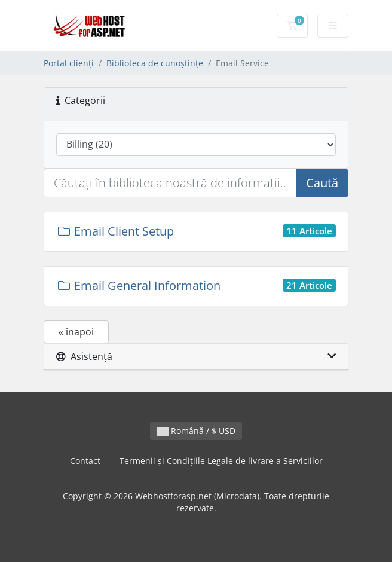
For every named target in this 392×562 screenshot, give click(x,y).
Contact (85, 461)
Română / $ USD (196, 431)
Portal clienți (69, 63)
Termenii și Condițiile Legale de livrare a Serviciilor (221, 461)
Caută (322, 183)
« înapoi (76, 332)
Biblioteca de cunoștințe (155, 63)
